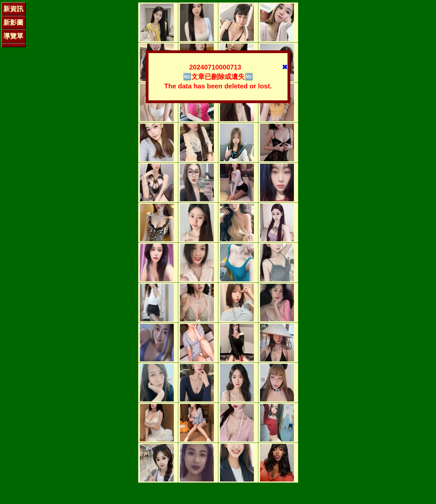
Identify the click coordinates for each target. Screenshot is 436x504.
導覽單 (13, 36)
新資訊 (13, 9)
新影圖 (13, 22)
